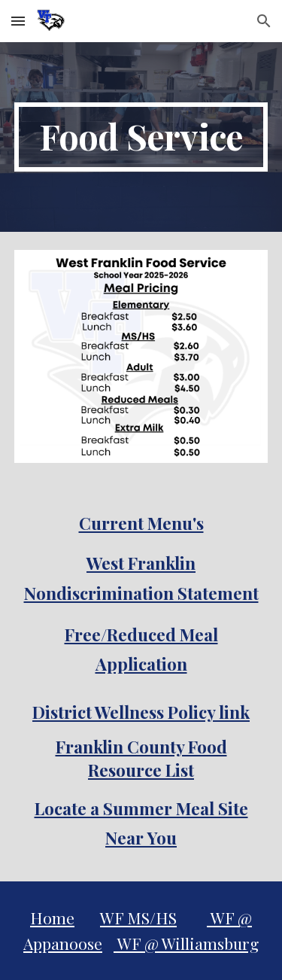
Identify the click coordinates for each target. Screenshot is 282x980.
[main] (141, 137)
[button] (18, 21)
